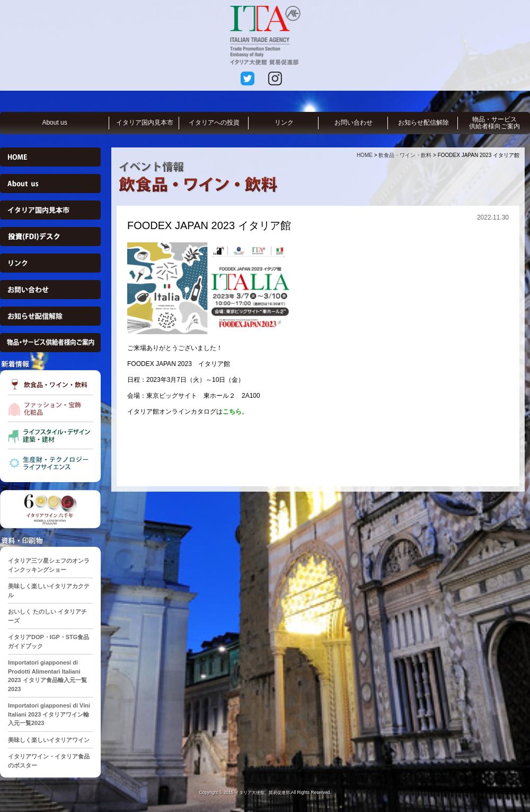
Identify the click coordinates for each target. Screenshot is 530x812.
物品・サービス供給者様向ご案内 (494, 123)
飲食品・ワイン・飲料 (405, 155)
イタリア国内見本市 (145, 123)
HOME (365, 155)
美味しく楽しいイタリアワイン (49, 740)
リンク (284, 123)
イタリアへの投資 (214, 123)
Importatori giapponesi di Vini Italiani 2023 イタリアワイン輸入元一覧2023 (49, 714)
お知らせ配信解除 (423, 123)
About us (54, 123)
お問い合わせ (354, 123)
